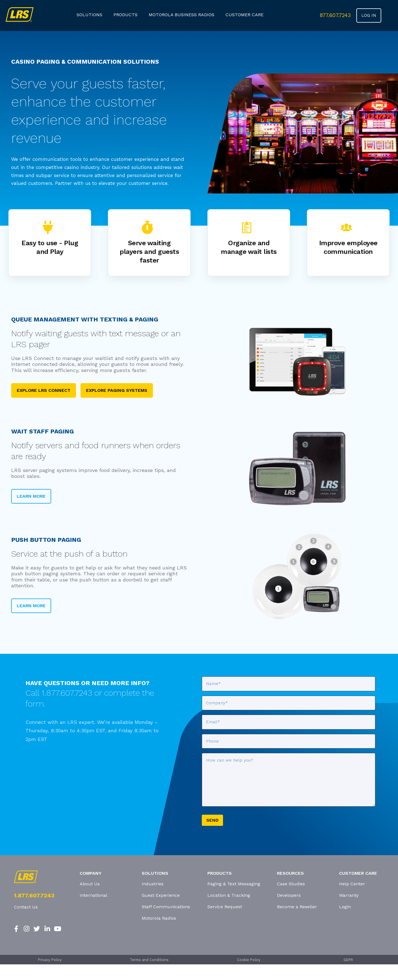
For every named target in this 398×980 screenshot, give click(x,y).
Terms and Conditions (149, 960)
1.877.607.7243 (34, 895)
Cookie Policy (249, 960)
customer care (245, 15)
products (125, 15)
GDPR (348, 960)
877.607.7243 (335, 15)
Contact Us (26, 907)
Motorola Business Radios (182, 15)
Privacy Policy (50, 960)
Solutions (89, 15)
